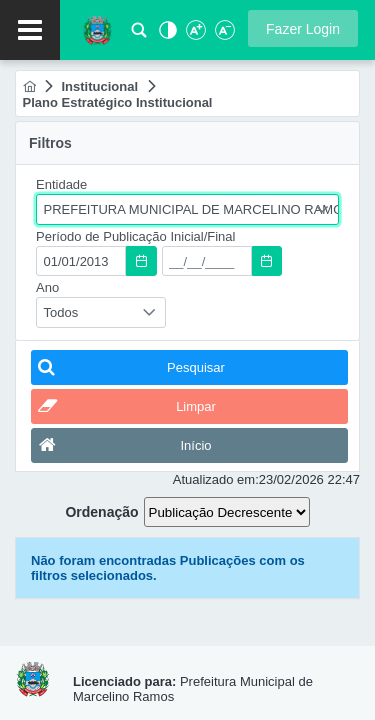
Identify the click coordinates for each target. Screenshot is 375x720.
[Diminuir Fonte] (223, 35)
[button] (303, 28)
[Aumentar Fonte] (195, 35)
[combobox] (187, 209)
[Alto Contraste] (166, 35)
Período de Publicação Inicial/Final (135, 236)
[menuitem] (29, 86)
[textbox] (81, 261)
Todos (61, 312)
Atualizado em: (216, 479)
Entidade (61, 184)
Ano (47, 287)
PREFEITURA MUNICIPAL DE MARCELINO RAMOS (191, 209)
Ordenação (101, 512)
